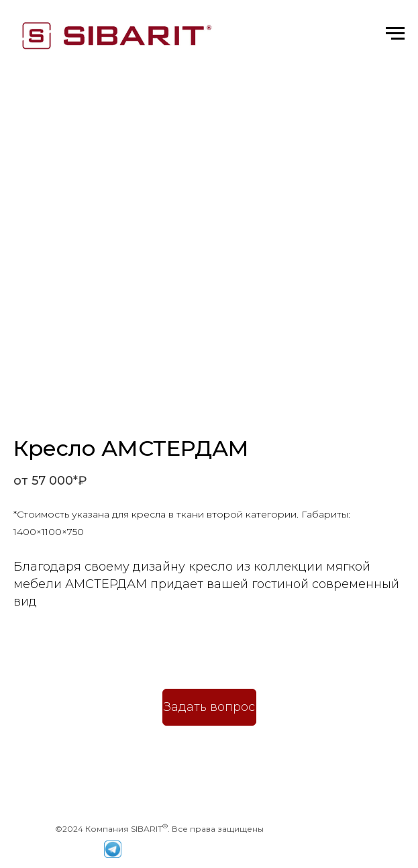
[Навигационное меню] (395, 34)
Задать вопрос (209, 707)
